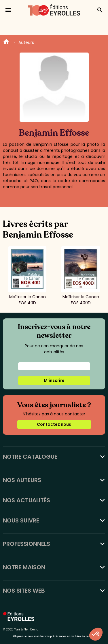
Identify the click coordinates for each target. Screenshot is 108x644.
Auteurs (26, 42)
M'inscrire (54, 380)
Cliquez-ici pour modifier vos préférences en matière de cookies (54, 636)
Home (6, 42)
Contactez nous (54, 424)
